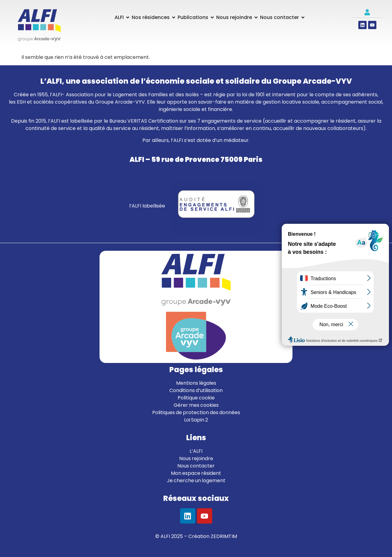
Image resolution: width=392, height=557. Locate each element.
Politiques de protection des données (196, 412)
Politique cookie (196, 398)
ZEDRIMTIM (224, 536)
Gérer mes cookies (196, 405)
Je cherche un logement (196, 481)
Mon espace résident (196, 473)
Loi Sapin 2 (196, 420)
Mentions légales (196, 383)
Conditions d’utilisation (196, 390)
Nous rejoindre (196, 458)
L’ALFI (196, 451)
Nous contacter (196, 466)
